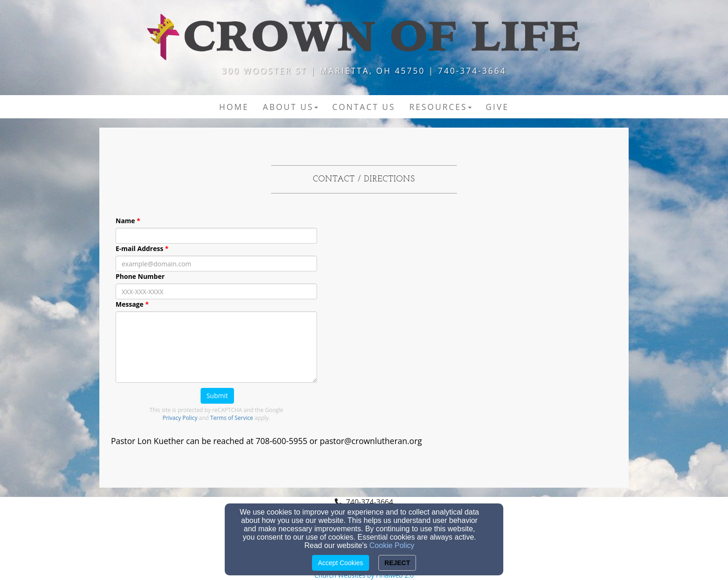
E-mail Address (140, 248)
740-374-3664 (370, 502)
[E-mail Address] (216, 264)
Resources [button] (440, 107)
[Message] (216, 347)
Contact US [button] (364, 107)
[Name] (216, 236)
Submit (217, 396)
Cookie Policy (392, 545)
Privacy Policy (180, 418)
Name (125, 221)
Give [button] (497, 107)
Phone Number (140, 276)
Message (130, 304)
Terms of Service (232, 418)
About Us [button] (290, 107)
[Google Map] (512, 313)
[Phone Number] (216, 291)
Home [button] (234, 107)
